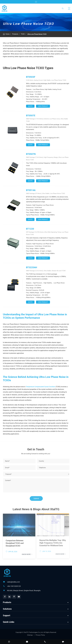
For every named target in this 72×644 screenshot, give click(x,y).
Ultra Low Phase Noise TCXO (37, 34)
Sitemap (30, 635)
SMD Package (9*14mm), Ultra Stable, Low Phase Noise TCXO (45, 193)
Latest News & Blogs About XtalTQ (36, 510)
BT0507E (31, 116)
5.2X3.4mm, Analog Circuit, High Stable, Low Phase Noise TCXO (46, 80)
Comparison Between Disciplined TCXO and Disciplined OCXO (15, 542)
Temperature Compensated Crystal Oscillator (41, 387)
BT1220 (30, 229)
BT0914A (31, 190)
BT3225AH (32, 267)
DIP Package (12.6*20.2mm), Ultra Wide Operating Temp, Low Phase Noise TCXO (47, 233)
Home (7, 34)
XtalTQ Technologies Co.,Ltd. (34, 632)
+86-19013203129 (14, 586)
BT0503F (31, 77)
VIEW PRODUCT (43, 106)
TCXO (23, 34)
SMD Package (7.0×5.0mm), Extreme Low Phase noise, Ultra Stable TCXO (47, 120)
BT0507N (31, 154)
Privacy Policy (40, 635)
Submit (37, 498)
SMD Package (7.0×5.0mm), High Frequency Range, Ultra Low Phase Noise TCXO (47, 159)
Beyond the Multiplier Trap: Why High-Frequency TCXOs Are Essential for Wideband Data (53, 542)
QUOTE (30, 106)
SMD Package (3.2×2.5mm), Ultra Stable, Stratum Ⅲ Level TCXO (46, 271)
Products (15, 34)
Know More (27, 553)
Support (7, 615)
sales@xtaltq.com (13, 582)
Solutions (7, 609)
